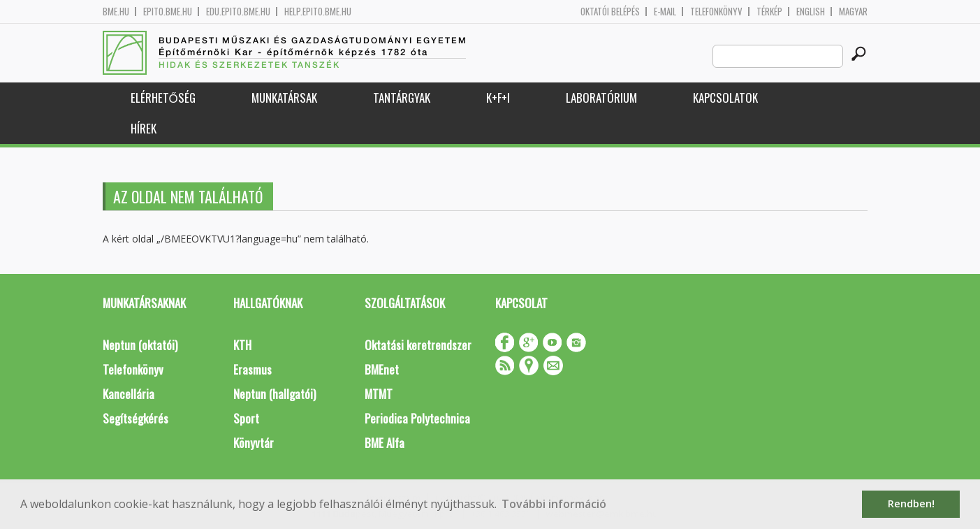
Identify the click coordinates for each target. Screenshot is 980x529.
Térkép (769, 12)
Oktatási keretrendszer (418, 345)
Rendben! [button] (911, 503)
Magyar (853, 12)
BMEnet (382, 369)
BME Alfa (385, 443)
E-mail (665, 12)
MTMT (379, 394)
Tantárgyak (402, 97)
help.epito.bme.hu (318, 12)
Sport (246, 418)
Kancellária (129, 394)
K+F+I (498, 97)
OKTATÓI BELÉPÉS (610, 12)
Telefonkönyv (716, 12)
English (811, 12)
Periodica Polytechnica (417, 418)
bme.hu (116, 12)
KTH (242, 345)
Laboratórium (601, 97)
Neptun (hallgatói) (275, 394)
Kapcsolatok (725, 97)
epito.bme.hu (168, 12)
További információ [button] (554, 504)
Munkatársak (284, 97)
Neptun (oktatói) (140, 345)
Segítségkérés (136, 418)
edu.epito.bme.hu (238, 12)
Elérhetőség (163, 97)
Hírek (144, 128)
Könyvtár (254, 443)
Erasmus (253, 369)
